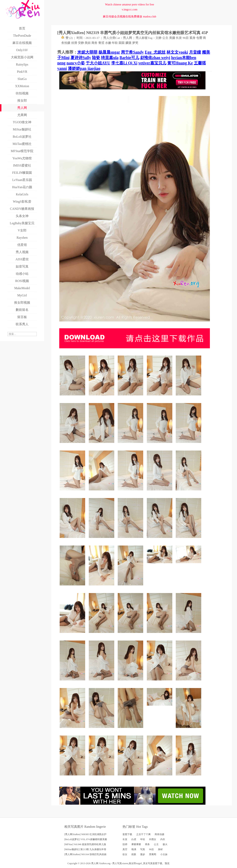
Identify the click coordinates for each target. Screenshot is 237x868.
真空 (125, 849)
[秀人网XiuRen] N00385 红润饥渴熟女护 (85, 834)
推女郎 (132, 863)
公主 (165, 38)
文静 (158, 38)
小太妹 (164, 854)
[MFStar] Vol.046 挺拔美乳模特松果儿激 (85, 844)
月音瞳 (195, 52)
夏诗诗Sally (81, 58)
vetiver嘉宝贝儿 (152, 63)
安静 (81, 43)
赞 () (67, 38)
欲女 (125, 854)
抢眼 (134, 854)
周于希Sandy (132, 52)
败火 (165, 844)
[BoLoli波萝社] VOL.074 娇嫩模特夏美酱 (86, 839)
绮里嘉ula (110, 58)
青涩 (101, 43)
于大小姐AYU (98, 63)
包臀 (199, 38)
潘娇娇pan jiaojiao (84, 68)
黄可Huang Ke (180, 63)
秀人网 (127, 38)
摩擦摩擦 (136, 844)
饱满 (134, 849)
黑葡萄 (153, 854)
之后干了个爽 (143, 834)
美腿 (172, 38)
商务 (94, 43)
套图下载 (127, 834)
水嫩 (108, 43)
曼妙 (143, 854)
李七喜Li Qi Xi (124, 63)
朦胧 (128, 43)
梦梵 (135, 43)
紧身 (192, 38)
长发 (179, 38)
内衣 (163, 839)
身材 (160, 849)
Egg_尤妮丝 (155, 52)
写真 (143, 849)
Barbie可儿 (129, 58)
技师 (125, 844)
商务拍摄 (159, 834)
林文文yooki (177, 52)
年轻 (115, 43)
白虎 (134, 839)
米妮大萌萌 (87, 52)
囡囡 (122, 43)
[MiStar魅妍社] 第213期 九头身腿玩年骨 (85, 849)
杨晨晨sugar (109, 52)
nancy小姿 (76, 63)
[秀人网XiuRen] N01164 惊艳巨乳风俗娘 (85, 854)
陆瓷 (96, 58)
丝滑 (74, 43)
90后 (186, 38)
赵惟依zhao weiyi (155, 58)
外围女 (153, 839)
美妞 (88, 43)
